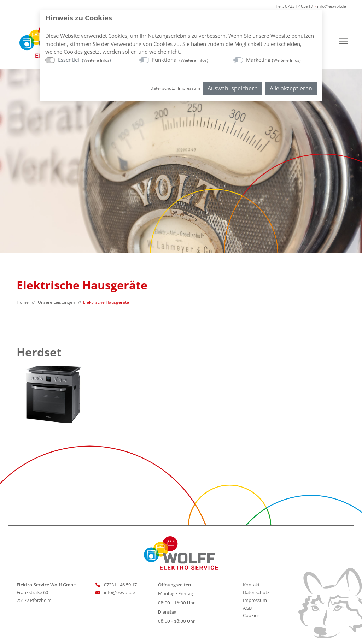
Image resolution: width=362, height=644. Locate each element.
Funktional (180, 60)
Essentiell (84, 60)
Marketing (273, 60)
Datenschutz (163, 88)
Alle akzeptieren (291, 88)
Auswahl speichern (233, 88)
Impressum (189, 88)
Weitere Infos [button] (97, 60)
